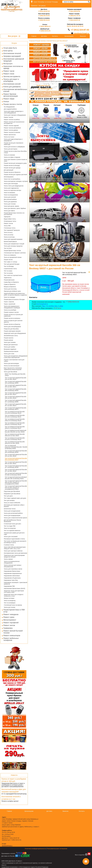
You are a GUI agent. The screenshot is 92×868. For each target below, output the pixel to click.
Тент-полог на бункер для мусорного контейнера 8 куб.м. (15, 542)
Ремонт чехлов (8, 117)
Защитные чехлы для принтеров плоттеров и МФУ (14, 591)
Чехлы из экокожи (9, 155)
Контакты (55, 36)
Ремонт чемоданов (11, 614)
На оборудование (9, 107)
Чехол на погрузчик (10, 528)
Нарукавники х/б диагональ (12, 578)
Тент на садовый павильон (12, 531)
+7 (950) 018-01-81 (45, 31)
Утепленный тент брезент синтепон (15, 253)
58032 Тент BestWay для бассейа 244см (15, 375)
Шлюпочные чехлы (10, 509)
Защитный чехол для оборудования (15, 333)
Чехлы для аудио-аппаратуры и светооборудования (14, 112)
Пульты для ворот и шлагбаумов (11, 80)
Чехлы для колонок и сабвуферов (14, 147)
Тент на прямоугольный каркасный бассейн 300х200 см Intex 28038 (15, 431)
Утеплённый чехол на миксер (13, 605)
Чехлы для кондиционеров (12, 515)
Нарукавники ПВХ (9, 586)
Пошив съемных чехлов (11, 312)
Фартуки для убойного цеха (12, 291)
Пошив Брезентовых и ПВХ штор (14, 611)
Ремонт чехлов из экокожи (12, 132)
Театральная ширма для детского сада (14, 534)
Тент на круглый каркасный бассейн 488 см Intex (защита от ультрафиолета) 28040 (16, 482)
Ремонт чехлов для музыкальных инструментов (14, 123)
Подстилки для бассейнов (12, 491)
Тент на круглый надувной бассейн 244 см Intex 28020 (16, 378)
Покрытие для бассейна (11, 329)
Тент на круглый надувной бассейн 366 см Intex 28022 (16, 394)
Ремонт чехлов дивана (11, 130)
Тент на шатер (8, 273)
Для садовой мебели (10, 109)
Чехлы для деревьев (10, 202)
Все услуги (14, 36)
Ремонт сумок (9, 617)
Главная (34, 36)
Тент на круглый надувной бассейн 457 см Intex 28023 (16, 405)
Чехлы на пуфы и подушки (12, 157)
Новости (14, 775)
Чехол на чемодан (9, 297)
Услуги (14, 43)
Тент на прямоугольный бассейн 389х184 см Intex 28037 (15, 435)
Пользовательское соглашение (57, 849)
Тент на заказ (8, 271)
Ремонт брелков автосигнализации (11, 95)
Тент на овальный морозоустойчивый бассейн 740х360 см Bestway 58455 (16, 447)
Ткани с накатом (9, 302)
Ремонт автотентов (10, 135)
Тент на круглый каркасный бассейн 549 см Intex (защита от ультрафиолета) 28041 (16, 488)
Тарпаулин (7, 217)
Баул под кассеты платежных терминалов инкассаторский (13, 369)
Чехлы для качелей (10, 197)
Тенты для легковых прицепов (13, 246)
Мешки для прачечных (11, 345)
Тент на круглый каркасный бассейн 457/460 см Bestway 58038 (16, 474)
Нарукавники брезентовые (12, 571)
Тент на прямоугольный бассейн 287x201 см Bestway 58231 (15, 416)
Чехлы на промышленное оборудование (12, 562)
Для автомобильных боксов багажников (12, 521)
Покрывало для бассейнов (12, 494)
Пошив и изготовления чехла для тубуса (14, 360)
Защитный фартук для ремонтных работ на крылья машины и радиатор (15, 294)
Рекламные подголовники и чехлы (14, 539)
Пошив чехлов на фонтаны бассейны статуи (15, 152)
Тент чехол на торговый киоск (13, 275)
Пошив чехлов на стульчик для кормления (13, 315)
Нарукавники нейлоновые (12, 576)
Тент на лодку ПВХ (10, 526)
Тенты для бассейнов (10, 372)
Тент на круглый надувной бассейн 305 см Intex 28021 (16, 386)
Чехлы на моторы (9, 237)
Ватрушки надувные (10, 349)
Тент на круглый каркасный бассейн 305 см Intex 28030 (16, 455)
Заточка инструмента (12, 76)
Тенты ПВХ (7, 226)
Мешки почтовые (9, 598)
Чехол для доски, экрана (11, 206)
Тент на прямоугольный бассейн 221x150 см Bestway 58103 (15, 412)
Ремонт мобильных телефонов (11, 639)
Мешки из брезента (10, 287)
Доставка (44, 36)
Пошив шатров (8, 340)
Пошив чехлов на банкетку (12, 324)
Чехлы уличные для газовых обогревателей (13, 566)
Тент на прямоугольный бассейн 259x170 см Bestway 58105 (15, 420)
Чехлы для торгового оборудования (15, 115)
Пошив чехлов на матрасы (12, 318)
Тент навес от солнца (10, 262)
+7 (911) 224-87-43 (44, 11)
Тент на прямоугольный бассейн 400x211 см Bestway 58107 (15, 427)
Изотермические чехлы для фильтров (15, 553)
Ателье (6, 102)
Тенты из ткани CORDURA (12, 503)
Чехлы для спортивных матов (13, 569)
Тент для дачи (8, 496)
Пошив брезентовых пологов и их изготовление (14, 214)
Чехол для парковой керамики (13, 239)
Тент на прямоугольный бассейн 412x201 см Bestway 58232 (15, 439)
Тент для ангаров (9, 500)
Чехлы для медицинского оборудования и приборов (12, 307)
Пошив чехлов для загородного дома (15, 163)
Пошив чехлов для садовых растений (15, 175)
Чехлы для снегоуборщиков (12, 327)
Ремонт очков (9, 74)
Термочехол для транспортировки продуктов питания (14, 556)
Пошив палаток (9, 338)
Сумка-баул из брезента (11, 282)
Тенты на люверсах (10, 255)
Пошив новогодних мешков (12, 331)
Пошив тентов (8, 260)
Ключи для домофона (12, 87)
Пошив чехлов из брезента (12, 172)
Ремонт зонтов (9, 625)
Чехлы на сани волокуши (12, 366)
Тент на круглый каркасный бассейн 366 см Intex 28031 (16, 463)
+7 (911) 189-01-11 (45, 26)
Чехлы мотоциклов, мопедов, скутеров (16, 181)
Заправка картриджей (12, 56)
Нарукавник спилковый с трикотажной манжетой (16, 583)
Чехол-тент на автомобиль (12, 179)
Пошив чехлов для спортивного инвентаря (14, 144)
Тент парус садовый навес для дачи (15, 498)
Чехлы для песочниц (10, 289)
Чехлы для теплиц (9, 607)
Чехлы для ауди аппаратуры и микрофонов (13, 140)
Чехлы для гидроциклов (11, 188)
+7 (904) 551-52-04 (44, 16)
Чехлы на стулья (9, 137)
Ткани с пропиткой (9, 304)
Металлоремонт (10, 620)
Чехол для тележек (10, 342)
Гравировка (8, 628)
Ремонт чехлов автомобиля (12, 128)
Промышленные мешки (11, 351)
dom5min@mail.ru (82, 33)
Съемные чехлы (9, 545)
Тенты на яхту (8, 232)
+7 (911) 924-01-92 (74, 11)
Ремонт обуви (9, 99)
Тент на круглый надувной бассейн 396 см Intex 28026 (16, 397)
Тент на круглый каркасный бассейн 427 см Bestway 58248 (16, 467)
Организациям (69, 36)
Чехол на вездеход (10, 601)
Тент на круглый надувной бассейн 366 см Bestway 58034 (16, 390)
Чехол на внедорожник (11, 195)
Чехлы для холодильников (12, 511)
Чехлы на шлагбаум (10, 310)
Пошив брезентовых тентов (12, 251)
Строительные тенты (10, 269)
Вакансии (83, 36)
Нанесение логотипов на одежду (13, 67)
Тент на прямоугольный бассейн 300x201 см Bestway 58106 (15, 424)
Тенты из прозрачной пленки (13, 257)
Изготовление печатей (12, 53)
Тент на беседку (9, 266)
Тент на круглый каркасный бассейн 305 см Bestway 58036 (16, 451)
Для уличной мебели (10, 199)
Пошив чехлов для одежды (12, 168)
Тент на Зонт (8, 248)
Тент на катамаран (10, 603)
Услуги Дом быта (10, 48)
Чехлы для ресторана (11, 149)
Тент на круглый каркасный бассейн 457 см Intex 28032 (16, 470)
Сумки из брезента (10, 284)
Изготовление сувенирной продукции (14, 60)
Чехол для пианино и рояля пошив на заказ (15, 160)
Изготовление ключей (12, 84)
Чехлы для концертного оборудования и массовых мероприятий (16, 357)
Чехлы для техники (10, 204)
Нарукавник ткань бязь (11, 580)
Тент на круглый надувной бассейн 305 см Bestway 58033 (16, 382)
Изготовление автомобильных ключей (15, 90)
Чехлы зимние (8, 559)
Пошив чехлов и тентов (13, 104)
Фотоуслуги (8, 64)
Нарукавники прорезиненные (13, 573)
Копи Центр (8, 51)
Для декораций (9, 170)
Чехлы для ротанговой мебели (13, 513)
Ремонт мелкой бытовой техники (13, 632)
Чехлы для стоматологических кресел (15, 518)
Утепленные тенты (10, 228)
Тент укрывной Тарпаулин (12, 230)
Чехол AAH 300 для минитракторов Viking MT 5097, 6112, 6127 (15, 548)
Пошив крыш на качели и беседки (14, 299)
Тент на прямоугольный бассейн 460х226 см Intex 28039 (15, 442)
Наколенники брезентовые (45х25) (14, 588)
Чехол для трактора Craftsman (13, 551)
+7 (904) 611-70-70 (74, 16)
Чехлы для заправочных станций (14, 244)
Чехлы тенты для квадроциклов (14, 186)
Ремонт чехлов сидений (11, 126)
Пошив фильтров (9, 280)
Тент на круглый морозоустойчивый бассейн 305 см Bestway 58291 (16, 478)
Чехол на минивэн (9, 193)
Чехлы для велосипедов (11, 363)
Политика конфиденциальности (35, 849)
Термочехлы (8, 278)
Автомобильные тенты (11, 336)
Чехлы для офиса (9, 211)
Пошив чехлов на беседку (12, 165)
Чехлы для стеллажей (11, 537)
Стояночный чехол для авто (12, 524)
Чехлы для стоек (9, 354)
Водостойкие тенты (10, 219)
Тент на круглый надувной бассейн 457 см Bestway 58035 (16, 401)
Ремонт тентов (8, 223)
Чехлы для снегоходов (11, 184)
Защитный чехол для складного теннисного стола (14, 595)
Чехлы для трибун (9, 347)
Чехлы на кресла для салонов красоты (13, 321)
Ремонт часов (9, 71)
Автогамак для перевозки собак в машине (14, 506)
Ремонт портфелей (11, 623)
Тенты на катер (9, 235)
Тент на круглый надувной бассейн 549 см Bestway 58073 (16, 409)
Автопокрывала (9, 177)
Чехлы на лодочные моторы (13, 190)
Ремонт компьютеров (12, 636)
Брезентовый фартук (10, 242)
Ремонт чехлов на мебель (12, 120)
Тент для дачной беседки (12, 264)
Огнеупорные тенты (10, 221)
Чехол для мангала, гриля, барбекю (15, 208)
